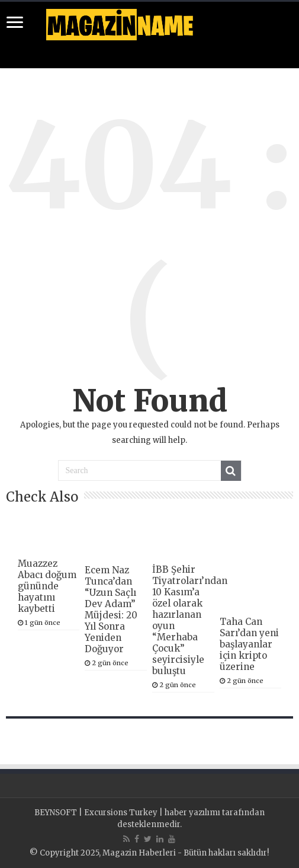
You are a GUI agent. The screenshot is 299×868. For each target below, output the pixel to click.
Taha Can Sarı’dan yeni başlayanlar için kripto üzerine (249, 644)
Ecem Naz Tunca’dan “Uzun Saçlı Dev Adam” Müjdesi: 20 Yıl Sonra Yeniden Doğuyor (111, 609)
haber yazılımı (192, 813)
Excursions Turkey (121, 813)
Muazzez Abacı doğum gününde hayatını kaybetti (47, 586)
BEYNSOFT (56, 813)
